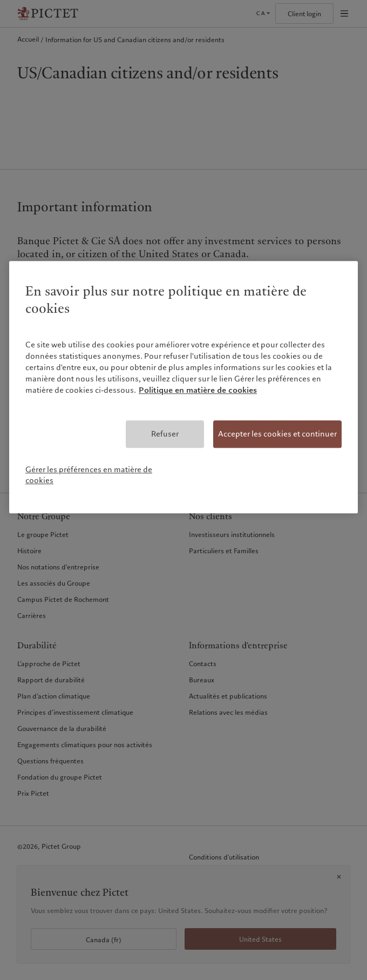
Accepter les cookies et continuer (277, 434)
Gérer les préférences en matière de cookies (89, 475)
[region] (183, 387)
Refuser (165, 434)
